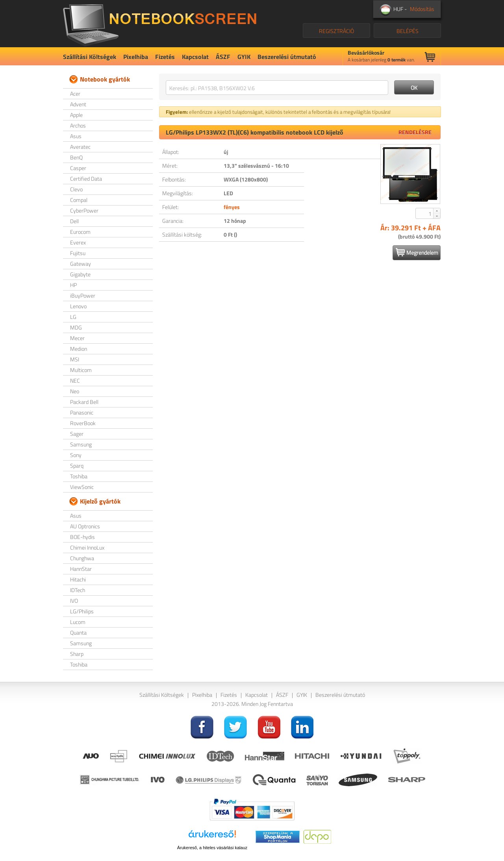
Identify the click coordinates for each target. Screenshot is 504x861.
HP (73, 285)
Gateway (81, 264)
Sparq (77, 466)
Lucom (78, 622)
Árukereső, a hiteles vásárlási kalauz (212, 848)
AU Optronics (85, 526)
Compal (79, 200)
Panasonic (82, 412)
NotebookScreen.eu (160, 24)
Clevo (76, 189)
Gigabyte (80, 274)
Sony (76, 455)
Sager (77, 434)
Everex (78, 242)
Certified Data (86, 179)
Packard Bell (84, 402)
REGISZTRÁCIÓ (336, 31)
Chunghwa (82, 558)
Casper (78, 168)
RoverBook (83, 423)
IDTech (78, 590)
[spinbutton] (425, 213)
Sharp (77, 654)
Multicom (81, 370)
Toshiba (79, 476)
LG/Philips (82, 611)
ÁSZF (223, 57)
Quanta (78, 632)
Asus (76, 136)
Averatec (80, 147)
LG (73, 317)
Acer (75, 94)
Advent (78, 104)
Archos (78, 125)
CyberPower (84, 210)
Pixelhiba (136, 57)
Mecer (77, 338)
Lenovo (78, 306)
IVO (74, 601)
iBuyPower (83, 295)
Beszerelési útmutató (287, 57)
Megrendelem (417, 252)
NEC (75, 381)
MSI (75, 359)
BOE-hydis (82, 537)
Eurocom (80, 232)
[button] (437, 211)
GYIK (244, 57)
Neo (75, 391)
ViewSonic (82, 487)
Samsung (81, 444)
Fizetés (165, 57)
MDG (76, 327)
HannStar (81, 569)
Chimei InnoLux (87, 547)
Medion (79, 349)
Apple (76, 115)
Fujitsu (78, 253)
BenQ (76, 157)
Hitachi (78, 579)
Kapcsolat (195, 57)
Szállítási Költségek (90, 57)
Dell (74, 221)
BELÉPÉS (408, 31)
